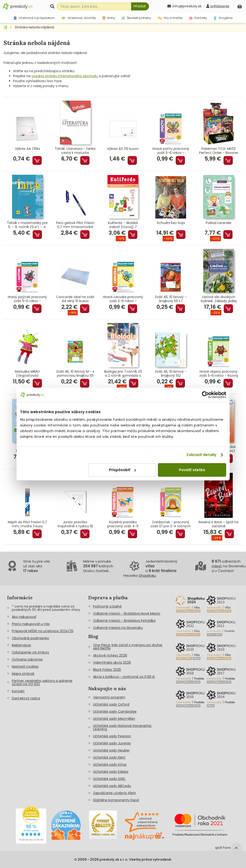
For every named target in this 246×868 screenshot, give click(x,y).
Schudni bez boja (171, 223)
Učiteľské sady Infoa (110, 765)
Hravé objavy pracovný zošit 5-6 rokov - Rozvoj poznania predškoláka (219, 374)
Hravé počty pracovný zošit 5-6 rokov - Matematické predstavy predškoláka (171, 151)
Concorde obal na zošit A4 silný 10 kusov (75, 299)
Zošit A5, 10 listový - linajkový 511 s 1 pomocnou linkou (171, 299)
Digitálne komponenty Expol (116, 800)
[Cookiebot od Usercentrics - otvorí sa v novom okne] (205, 395)
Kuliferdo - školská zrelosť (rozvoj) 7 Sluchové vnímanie (123, 225)
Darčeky (198, 18)
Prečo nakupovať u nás (31, 624)
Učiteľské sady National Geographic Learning (122, 727)
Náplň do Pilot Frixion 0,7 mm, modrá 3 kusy (27, 524)
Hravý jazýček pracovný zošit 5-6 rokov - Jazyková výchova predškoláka (27, 299)
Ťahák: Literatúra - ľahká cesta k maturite (75, 151)
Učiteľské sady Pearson (112, 736)
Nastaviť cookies (25, 667)
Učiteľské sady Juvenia (112, 743)
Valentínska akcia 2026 (112, 662)
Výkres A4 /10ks (27, 149)
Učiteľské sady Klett (109, 757)
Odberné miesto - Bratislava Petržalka (124, 621)
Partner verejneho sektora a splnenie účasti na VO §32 (42, 682)
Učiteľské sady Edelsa (111, 772)
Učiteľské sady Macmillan (114, 719)
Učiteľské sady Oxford (111, 704)
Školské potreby (136, 18)
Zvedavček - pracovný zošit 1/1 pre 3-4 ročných (171, 524)
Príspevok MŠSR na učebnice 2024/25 (43, 631)
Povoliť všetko (192, 470)
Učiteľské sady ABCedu (112, 786)
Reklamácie (21, 645)
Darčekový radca (26, 698)
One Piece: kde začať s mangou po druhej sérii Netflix (128, 647)
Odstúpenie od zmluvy (31, 652)
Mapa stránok (23, 674)
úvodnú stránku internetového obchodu (65, 76)
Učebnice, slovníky (79, 18)
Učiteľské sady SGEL (109, 779)
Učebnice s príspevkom (34, 18)
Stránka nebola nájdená (34, 27)
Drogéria (223, 18)
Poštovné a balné (107, 606)
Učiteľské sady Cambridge (115, 711)
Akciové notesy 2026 (110, 655)
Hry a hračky (170, 18)
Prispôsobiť (122, 470)
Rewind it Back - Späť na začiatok (219, 524)
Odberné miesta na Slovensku (118, 628)
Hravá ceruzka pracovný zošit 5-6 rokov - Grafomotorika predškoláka (123, 299)
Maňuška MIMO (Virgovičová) (27, 374)
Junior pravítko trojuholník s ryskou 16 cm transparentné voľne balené (75, 524)
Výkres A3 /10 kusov (123, 149)
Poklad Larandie (219, 223)
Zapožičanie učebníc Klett (114, 793)
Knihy (109, 18)
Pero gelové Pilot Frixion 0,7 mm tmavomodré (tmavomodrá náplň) (75, 225)
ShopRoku (147, 575)
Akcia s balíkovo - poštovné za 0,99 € (124, 677)
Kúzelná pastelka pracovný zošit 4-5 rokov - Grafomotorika (123, 524)
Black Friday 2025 (107, 670)
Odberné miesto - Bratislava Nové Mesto (127, 613)
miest (217, 566)
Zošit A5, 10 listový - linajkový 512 (171, 374)
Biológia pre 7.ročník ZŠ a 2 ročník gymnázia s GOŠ (123, 374)
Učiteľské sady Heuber (111, 750)
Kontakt (18, 691)
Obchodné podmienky (30, 638)
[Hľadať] (140, 6)
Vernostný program (109, 697)
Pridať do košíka (37, 160)
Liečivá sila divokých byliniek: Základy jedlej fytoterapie (219, 299)
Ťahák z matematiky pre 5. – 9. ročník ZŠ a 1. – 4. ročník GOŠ (27, 225)
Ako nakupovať (24, 617)
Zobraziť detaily (201, 455)
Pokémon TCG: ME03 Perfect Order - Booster (219, 151)
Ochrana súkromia (27, 659)
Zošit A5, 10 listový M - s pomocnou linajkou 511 (75, 374)
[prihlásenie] (218, 6)
